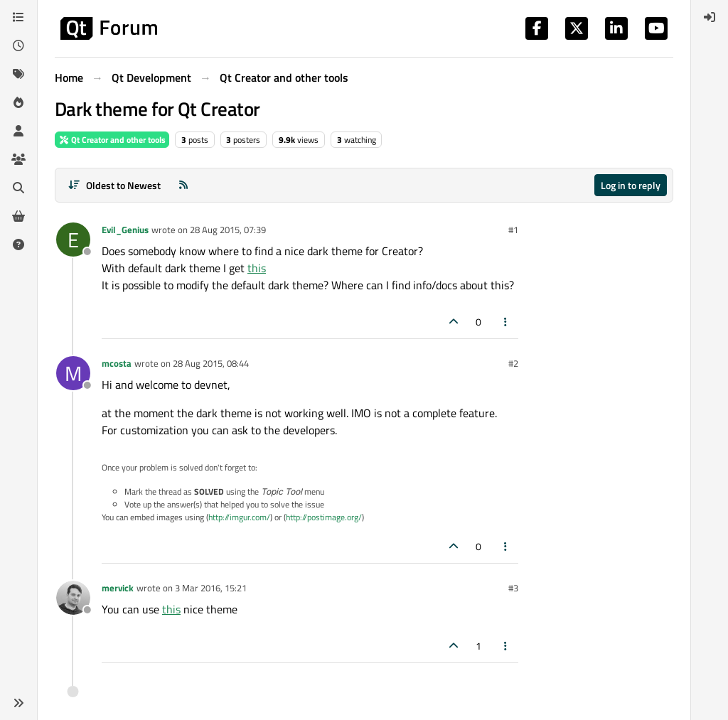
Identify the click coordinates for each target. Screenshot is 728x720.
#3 (513, 588)
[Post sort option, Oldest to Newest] (114, 185)
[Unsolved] (18, 245)
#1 (513, 230)
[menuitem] (710, 17)
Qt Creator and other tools (112, 140)
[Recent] (18, 45)
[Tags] (18, 74)
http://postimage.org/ (324, 517)
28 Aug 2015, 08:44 (211, 363)
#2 (513, 363)
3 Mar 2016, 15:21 (211, 588)
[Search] (18, 188)
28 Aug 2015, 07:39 (228, 230)
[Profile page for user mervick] (73, 598)
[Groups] (18, 159)
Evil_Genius (125, 230)
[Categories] (18, 17)
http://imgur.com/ (239, 517)
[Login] (710, 17)
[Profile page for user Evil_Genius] (73, 240)
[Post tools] (506, 322)
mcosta (117, 363)
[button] (18, 703)
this (257, 268)
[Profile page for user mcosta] (73, 373)
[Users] (18, 131)
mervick (118, 588)
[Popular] (18, 102)
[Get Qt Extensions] (18, 216)
